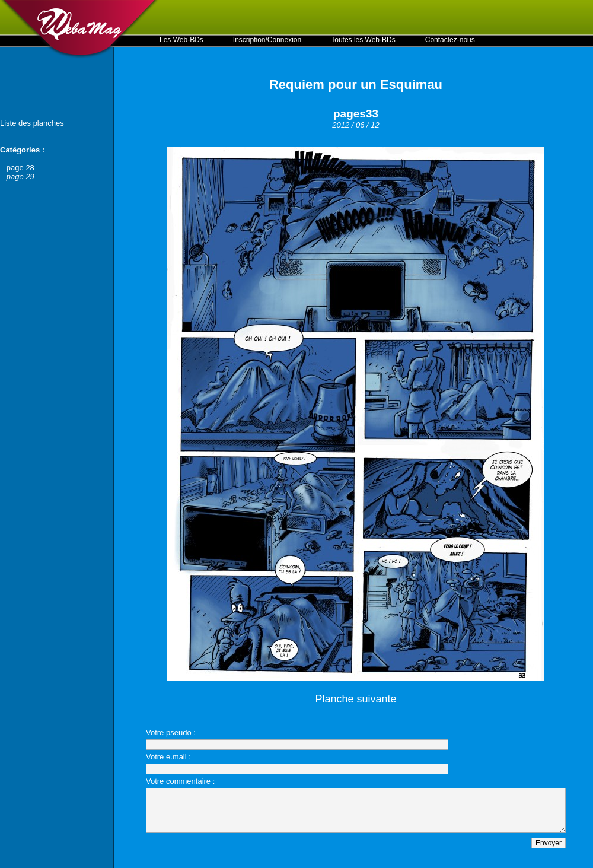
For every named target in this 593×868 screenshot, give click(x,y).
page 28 (20, 168)
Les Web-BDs (181, 40)
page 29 (20, 177)
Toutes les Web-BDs (363, 40)
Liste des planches (32, 123)
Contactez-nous (450, 40)
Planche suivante (356, 699)
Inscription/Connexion (267, 40)
